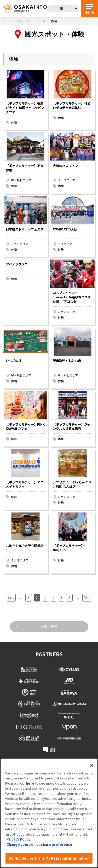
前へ (11, 597)
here (30, 783)
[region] (49, 813)
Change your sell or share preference (39, 844)
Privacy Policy (18, 839)
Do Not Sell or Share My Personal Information (49, 858)
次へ (87, 597)
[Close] (92, 765)
